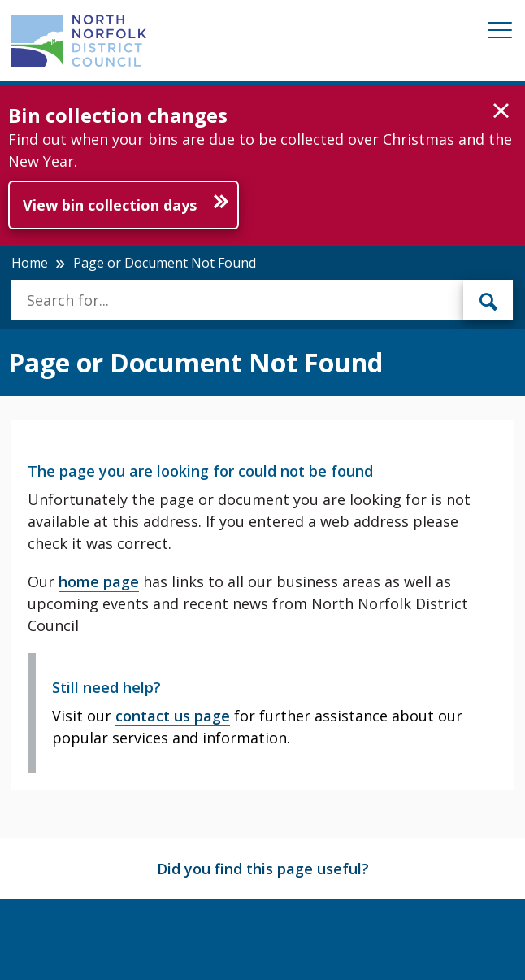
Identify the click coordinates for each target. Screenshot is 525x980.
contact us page (173, 716)
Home (30, 263)
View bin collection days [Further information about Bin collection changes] (110, 205)
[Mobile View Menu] (500, 33)
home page (99, 581)
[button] (501, 111)
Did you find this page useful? (263, 869)
